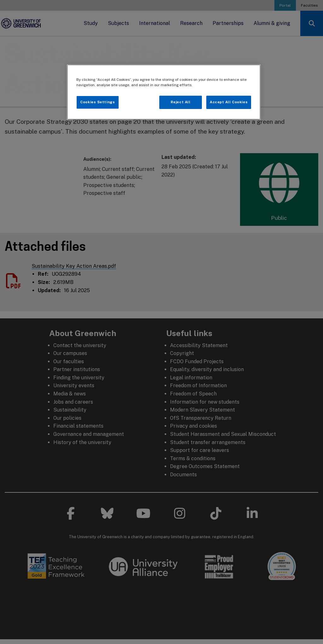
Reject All (181, 102)
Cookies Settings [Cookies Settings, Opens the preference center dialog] (97, 102)
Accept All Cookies (229, 102)
